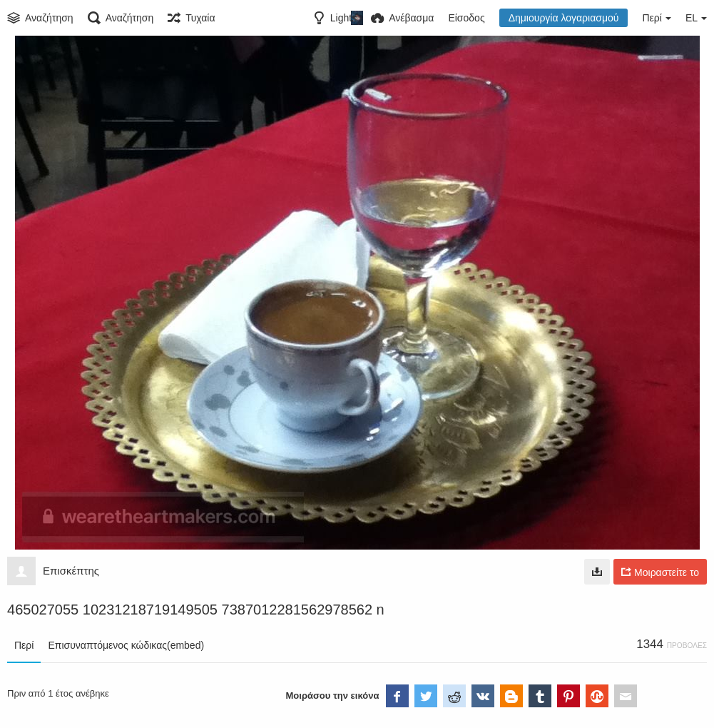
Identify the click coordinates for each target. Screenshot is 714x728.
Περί (24, 645)
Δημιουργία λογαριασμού (564, 18)
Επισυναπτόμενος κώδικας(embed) (126, 645)
